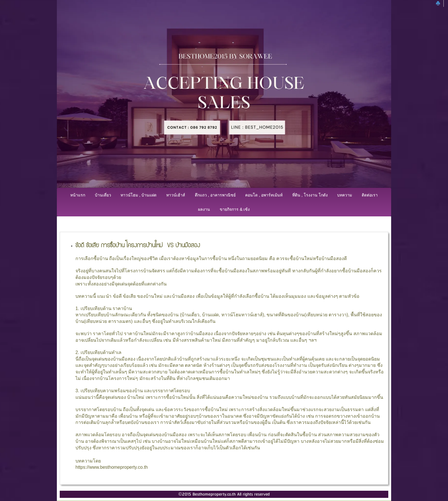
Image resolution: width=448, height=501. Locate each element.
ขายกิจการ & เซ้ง (235, 209)
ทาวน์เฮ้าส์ (176, 195)
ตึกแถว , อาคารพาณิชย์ (215, 195)
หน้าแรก (78, 195)
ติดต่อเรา (370, 195)
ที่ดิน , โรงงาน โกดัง (310, 195)
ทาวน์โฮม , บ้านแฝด (139, 195)
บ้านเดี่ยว (103, 195)
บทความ (345, 195)
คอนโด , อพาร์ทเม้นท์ (264, 195)
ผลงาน (204, 209)
